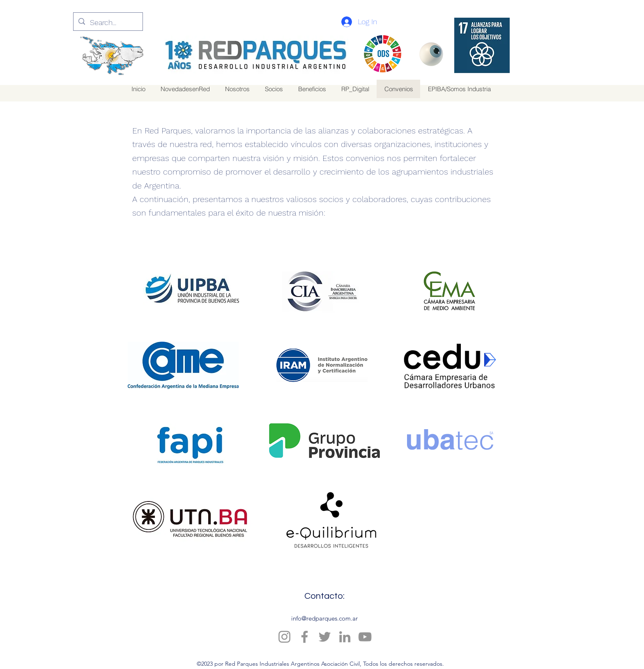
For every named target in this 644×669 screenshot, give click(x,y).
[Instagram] (284, 637)
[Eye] (431, 54)
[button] (312, 89)
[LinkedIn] (345, 637)
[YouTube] (365, 637)
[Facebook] (305, 637)
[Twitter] (325, 637)
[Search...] (108, 23)
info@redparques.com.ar (324, 618)
